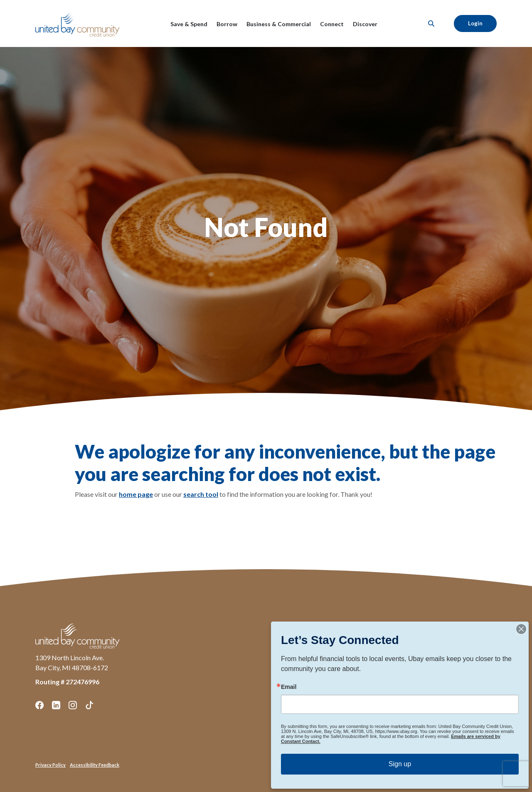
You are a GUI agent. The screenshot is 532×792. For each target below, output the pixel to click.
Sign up (400, 764)
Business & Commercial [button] (279, 24)
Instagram (73, 705)
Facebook (39, 705)
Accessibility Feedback (95, 765)
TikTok (89, 705)
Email (289, 687)
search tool (201, 494)
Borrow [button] (227, 24)
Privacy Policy (50, 765)
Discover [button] (365, 24)
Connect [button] (332, 24)
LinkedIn (56, 705)
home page (136, 494)
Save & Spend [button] (189, 24)
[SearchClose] (431, 23)
